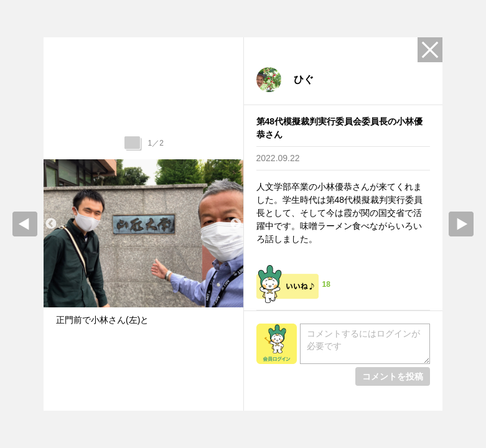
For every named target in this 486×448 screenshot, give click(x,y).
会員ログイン (277, 344)
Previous (51, 224)
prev (25, 224)
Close (430, 50)
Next (236, 224)
